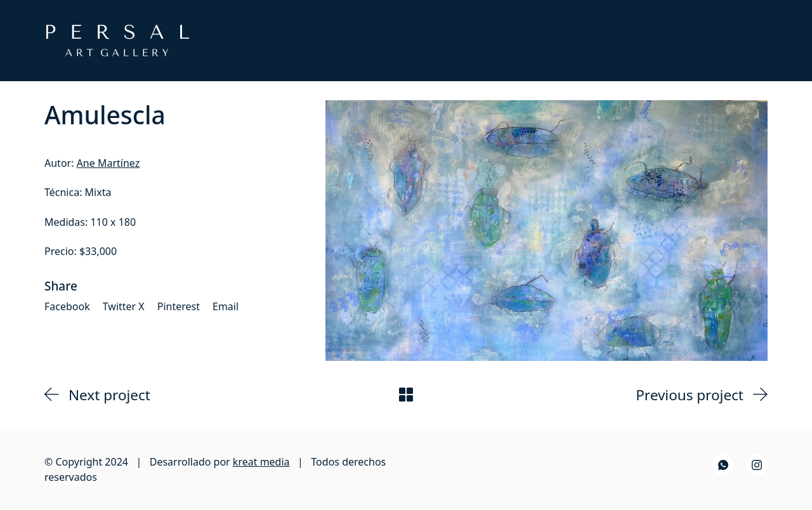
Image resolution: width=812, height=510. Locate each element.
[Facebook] (67, 307)
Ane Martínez (108, 163)
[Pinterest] (179, 307)
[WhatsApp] (723, 465)
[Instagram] (757, 465)
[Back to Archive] (406, 395)
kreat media (261, 462)
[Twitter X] (124, 307)
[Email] (226, 307)
